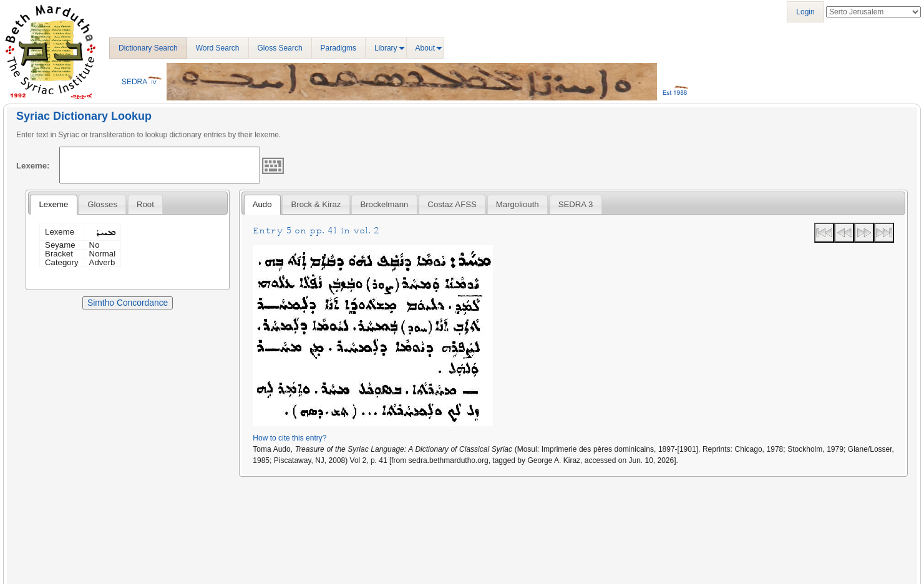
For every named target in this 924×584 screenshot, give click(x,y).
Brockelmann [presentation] (384, 204)
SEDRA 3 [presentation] (576, 204)
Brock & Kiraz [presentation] (316, 204)
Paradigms (338, 48)
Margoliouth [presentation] (518, 204)
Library (386, 48)
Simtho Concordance (128, 303)
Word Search (218, 48)
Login (805, 12)
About (425, 48)
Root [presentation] (145, 204)
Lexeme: (33, 166)
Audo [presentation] (262, 204)
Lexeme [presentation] (53, 204)
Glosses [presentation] (102, 204)
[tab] (53, 205)
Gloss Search (280, 48)
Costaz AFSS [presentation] (452, 204)
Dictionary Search (148, 48)
